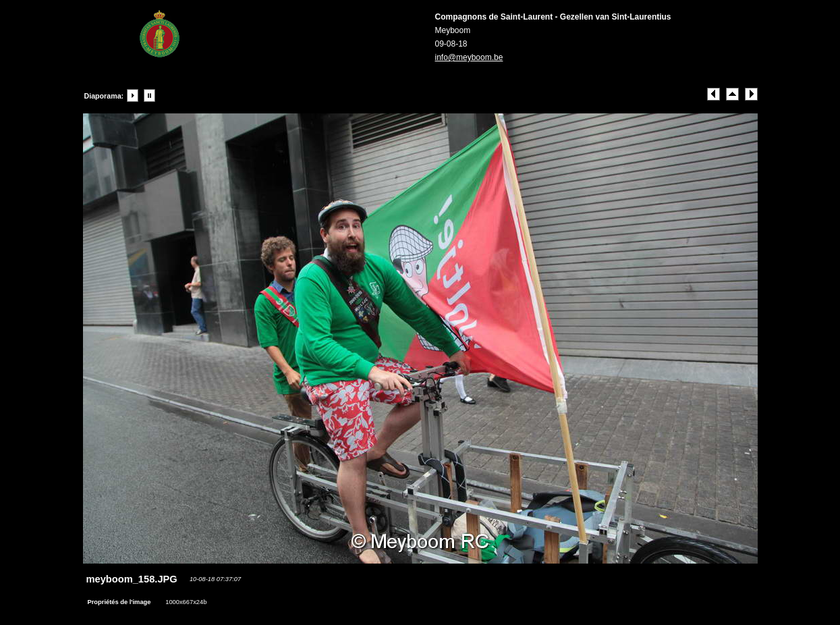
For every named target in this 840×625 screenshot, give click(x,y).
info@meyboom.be (469, 57)
